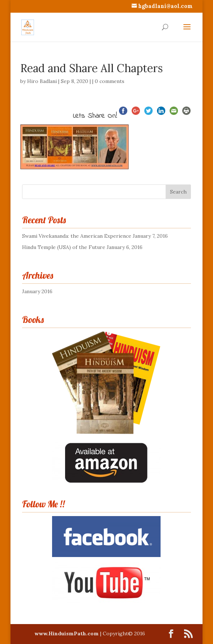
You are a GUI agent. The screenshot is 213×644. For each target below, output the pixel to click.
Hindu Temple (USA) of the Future (64, 247)
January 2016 (37, 291)
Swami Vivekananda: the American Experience (77, 236)
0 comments (110, 81)
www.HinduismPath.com (67, 633)
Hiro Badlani (42, 81)
